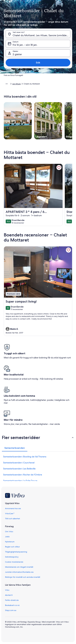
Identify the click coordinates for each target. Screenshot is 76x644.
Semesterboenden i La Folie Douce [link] (20, 481)
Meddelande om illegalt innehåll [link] (19, 567)
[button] (38, 437)
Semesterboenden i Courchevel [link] (19, 463)
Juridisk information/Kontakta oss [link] (19, 572)
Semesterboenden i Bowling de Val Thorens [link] (25, 457)
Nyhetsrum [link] (10, 542)
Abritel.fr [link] (9, 595)
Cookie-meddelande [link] (14, 562)
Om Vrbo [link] (9, 532)
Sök (38, 63)
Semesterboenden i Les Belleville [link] (19, 469)
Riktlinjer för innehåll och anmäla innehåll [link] (23, 577)
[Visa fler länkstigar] (7, 84)
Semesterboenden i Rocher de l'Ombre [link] (23, 475)
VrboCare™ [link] (10, 514)
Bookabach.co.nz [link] (12, 605)
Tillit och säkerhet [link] (12, 519)
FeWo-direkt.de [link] (12, 600)
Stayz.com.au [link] (11, 610)
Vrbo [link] (7, 590)
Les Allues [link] (17, 84)
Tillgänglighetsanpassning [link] (16, 552)
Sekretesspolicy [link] (12, 557)
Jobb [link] (7, 537)
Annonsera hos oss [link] (13, 508)
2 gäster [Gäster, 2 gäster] (17, 54)
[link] (59, 167)
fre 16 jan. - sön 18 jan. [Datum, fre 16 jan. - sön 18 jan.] (25, 45)
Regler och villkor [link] (12, 547)
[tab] (15, 448)
